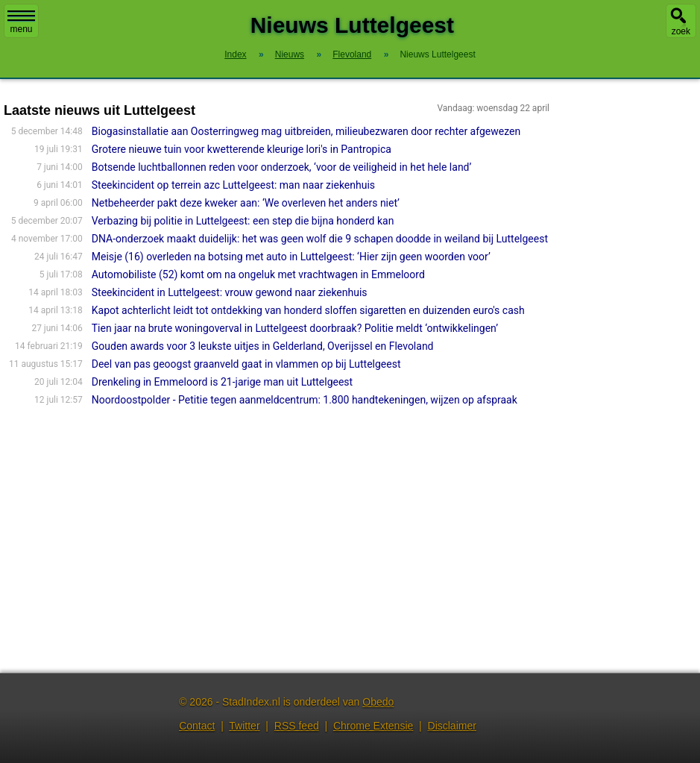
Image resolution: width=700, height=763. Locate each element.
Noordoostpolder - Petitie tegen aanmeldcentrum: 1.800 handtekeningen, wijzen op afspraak (305, 400)
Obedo (378, 702)
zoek (681, 31)
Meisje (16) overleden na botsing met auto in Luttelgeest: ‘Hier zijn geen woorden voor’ (291, 257)
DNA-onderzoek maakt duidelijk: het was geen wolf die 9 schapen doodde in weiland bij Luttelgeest (320, 239)
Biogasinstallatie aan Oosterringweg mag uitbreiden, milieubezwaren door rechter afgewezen (306, 131)
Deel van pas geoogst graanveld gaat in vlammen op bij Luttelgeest (246, 364)
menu (21, 22)
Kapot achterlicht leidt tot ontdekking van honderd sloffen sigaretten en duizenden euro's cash (308, 310)
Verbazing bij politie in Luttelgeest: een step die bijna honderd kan (243, 221)
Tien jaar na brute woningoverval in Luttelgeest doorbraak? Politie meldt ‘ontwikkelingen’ (295, 328)
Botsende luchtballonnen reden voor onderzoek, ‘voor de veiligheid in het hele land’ (282, 167)
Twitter (244, 726)
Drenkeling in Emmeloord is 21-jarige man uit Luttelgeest (222, 382)
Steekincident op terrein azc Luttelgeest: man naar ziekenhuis (233, 185)
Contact (197, 726)
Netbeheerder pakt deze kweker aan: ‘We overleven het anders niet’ (246, 203)
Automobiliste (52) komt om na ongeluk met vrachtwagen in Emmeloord (258, 274)
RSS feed (297, 726)
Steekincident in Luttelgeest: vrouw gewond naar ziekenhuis (230, 292)
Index (235, 54)
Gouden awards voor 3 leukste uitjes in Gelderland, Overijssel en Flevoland (263, 346)
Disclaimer (452, 726)
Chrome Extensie (373, 726)
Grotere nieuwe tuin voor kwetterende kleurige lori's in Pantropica (242, 149)
